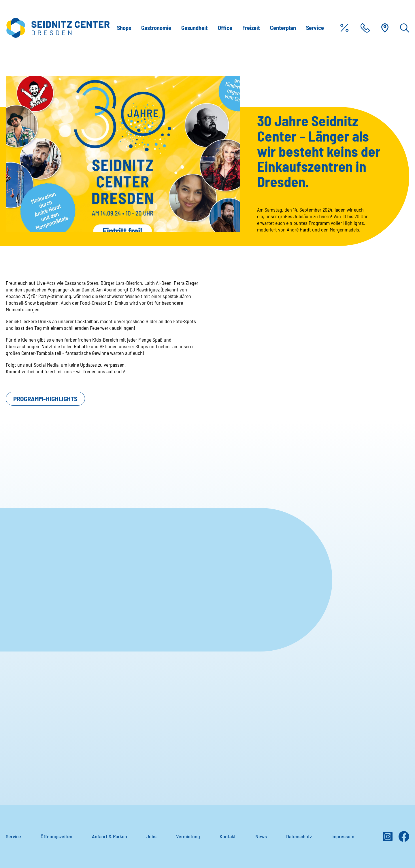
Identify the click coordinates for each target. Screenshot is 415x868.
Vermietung (188, 836)
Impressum (343, 836)
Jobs (151, 836)
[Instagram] (388, 839)
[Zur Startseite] (58, 28)
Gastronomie (156, 28)
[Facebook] (404, 839)
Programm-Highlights (45, 399)
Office (225, 28)
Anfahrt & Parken (110, 836)
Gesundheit (195, 28)
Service (315, 28)
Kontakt (228, 836)
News (261, 836)
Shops (124, 28)
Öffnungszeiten (56, 836)
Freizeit (251, 28)
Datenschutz (299, 836)
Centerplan (283, 28)
